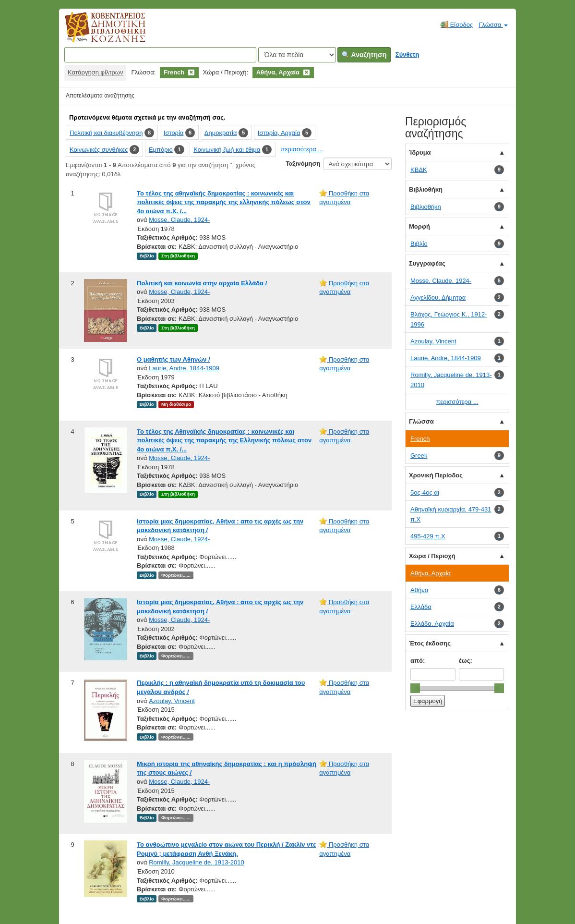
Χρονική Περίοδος (436, 475)
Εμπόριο (161, 150)
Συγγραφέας (427, 263)
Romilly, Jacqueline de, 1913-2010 (197, 862)
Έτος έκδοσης (430, 643)
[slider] (415, 688)
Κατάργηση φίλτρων (95, 72)
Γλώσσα (493, 25)
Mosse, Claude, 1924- (179, 220)
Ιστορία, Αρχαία (279, 133)
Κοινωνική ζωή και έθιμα (227, 150)
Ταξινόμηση (303, 164)
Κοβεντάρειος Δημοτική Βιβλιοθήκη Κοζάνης (96, 33)
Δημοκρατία (221, 133)
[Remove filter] (191, 72)
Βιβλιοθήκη (426, 189)
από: (418, 661)
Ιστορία (174, 133)
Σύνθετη (407, 55)
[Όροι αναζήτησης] (160, 55)
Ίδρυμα (420, 152)
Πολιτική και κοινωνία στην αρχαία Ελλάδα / (202, 283)
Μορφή (419, 226)
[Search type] (297, 55)
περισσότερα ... (302, 149)
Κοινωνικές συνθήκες (99, 150)
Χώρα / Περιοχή (432, 556)
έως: (466, 661)
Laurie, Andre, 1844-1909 (184, 368)
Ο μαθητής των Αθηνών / (174, 359)
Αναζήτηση (364, 55)
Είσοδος (457, 24)
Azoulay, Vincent (172, 701)
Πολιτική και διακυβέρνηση (106, 133)
